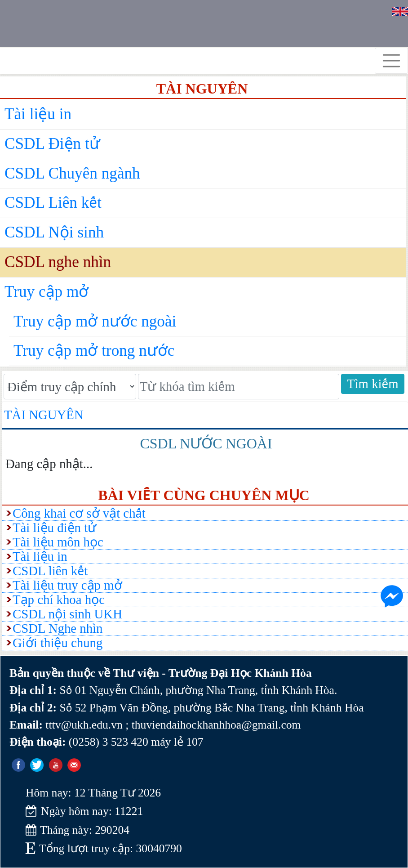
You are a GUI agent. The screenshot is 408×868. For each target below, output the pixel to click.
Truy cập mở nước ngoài (95, 321)
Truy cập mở (47, 292)
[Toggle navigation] (391, 61)
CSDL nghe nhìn (58, 262)
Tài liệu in (38, 114)
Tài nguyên (44, 415)
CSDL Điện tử (52, 144)
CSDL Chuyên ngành (72, 173)
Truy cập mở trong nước (94, 351)
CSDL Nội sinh (54, 232)
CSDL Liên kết (53, 203)
